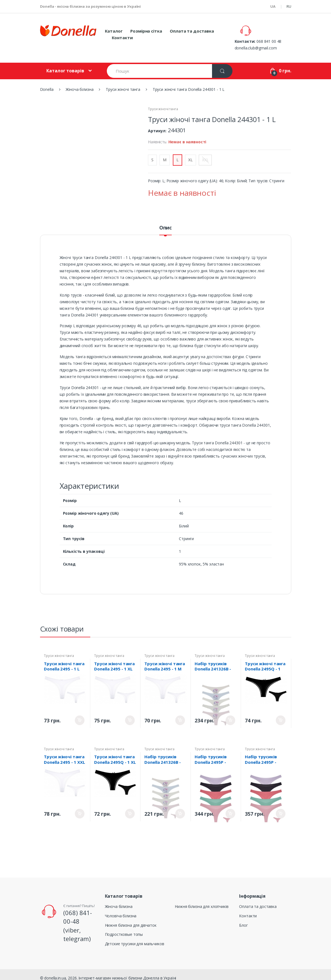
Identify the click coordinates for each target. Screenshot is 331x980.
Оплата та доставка (192, 31)
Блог (243, 918)
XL (190, 153)
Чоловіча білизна (121, 909)
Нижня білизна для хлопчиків (202, 900)
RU (289, 6)
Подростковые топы (124, 928)
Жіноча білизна (119, 900)
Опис (165, 221)
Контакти (122, 38)
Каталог (114, 31)
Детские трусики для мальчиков (135, 937)
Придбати (80, 713)
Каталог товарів (65, 64)
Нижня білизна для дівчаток (131, 918)
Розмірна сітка (146, 31)
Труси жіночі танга (163, 102)
